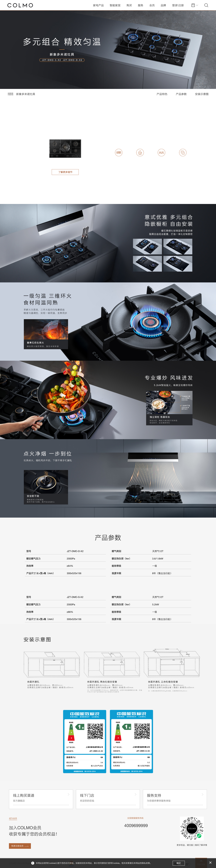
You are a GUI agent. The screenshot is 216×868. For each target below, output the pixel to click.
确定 (179, 863)
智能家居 (115, 5)
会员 (152, 5)
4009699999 (136, 825)
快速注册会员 (17, 846)
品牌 (163, 5)
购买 (129, 5)
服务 (141, 5)
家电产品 (98, 5)
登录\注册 (178, 5)
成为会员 (13, 818)
